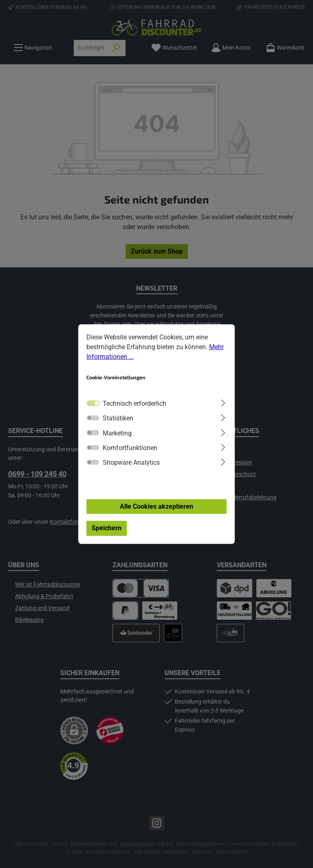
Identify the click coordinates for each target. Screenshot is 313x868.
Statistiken (118, 420)
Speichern (107, 530)
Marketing (117, 435)
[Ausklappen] (223, 404)
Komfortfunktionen (130, 450)
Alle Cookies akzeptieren (156, 508)
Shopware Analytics (131, 465)
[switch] (93, 420)
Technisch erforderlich (134, 406)
